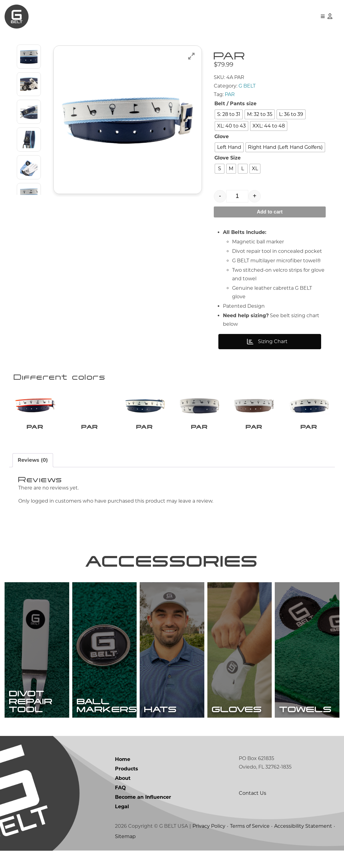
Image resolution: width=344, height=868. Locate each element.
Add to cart (270, 212)
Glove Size (228, 158)
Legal (122, 824)
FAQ (120, 805)
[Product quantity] (237, 196)
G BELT (247, 86)
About (123, 795)
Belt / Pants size (235, 104)
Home (123, 776)
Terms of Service (250, 843)
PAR (230, 94)
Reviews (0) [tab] (33, 460)
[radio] (229, 114)
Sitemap (125, 854)
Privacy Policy (209, 843)
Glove (222, 136)
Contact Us (253, 810)
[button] (323, 16)
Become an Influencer (143, 814)
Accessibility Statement (303, 843)
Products (127, 786)
